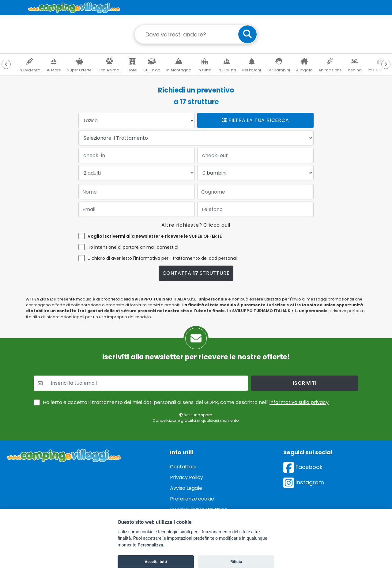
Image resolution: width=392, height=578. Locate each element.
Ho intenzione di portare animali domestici (133, 247)
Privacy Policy (187, 477)
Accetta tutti (156, 562)
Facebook (303, 467)
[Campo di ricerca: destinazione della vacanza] (196, 34)
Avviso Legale (186, 488)
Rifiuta (236, 562)
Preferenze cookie (192, 499)
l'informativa (147, 258)
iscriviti (305, 383)
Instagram (304, 482)
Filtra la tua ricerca (255, 120)
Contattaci (183, 467)
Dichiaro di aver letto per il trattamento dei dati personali (163, 258)
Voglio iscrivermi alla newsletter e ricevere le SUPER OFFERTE (155, 236)
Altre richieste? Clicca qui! (196, 225)
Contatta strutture (196, 273)
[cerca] (247, 34)
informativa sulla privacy (299, 402)
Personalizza (150, 545)
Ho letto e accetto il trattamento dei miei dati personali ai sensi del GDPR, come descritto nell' (186, 402)
